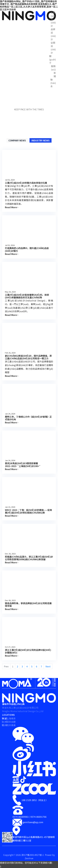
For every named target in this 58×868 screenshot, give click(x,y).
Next (48, 666)
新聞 (55, 75)
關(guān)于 (53, 59)
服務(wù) (53, 68)
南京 (13, 718)
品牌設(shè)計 (53, 34)
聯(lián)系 (53, 83)
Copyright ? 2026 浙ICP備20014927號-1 (24, 855)
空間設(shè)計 (53, 48)
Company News (17, 140)
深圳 (9, 722)
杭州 (9, 725)
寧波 (4, 718)
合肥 (13, 722)
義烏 (4, 725)
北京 (4, 722)
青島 (13, 725)
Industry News (41, 140)
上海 (9, 718)
